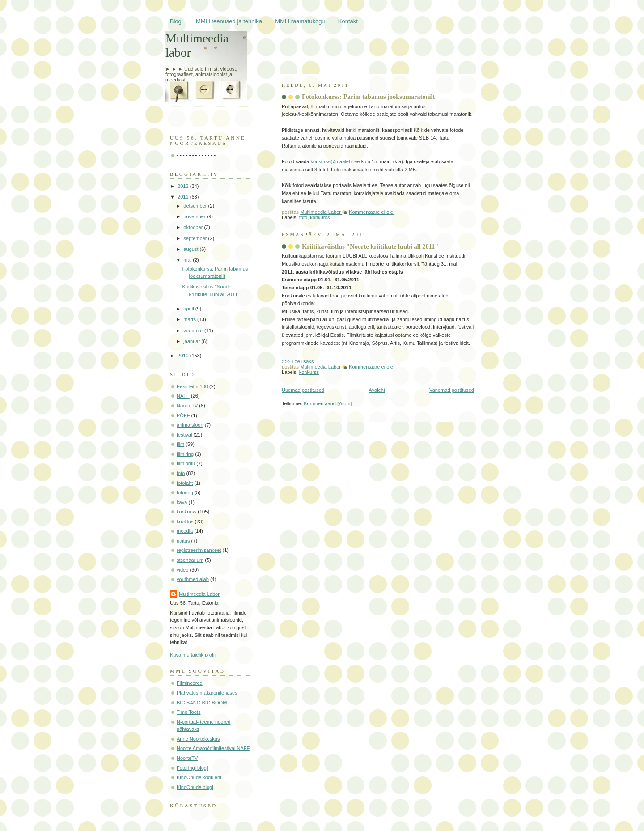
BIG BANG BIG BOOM (202, 703)
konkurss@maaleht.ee (335, 161)
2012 (184, 186)
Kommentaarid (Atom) (328, 403)
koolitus (185, 521)
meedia (185, 531)
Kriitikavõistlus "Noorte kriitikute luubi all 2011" (370, 246)
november (195, 216)
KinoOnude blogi (195, 787)
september (196, 238)
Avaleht (377, 390)
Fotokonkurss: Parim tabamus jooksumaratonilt (368, 97)
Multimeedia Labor (199, 594)
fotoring (185, 492)
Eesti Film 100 (192, 386)
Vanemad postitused (452, 390)
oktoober (194, 227)
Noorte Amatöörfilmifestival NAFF (213, 748)
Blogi (176, 21)
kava (182, 502)
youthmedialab (193, 579)
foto (303, 217)
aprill (189, 309)
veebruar (194, 331)
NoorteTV (187, 406)
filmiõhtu (186, 463)
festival (184, 435)
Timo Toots (189, 712)
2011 (184, 197)
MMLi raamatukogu (300, 21)
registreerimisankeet (199, 550)
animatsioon (190, 425)
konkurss (320, 217)
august (191, 249)
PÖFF (183, 415)
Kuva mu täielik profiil (193, 655)
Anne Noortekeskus (198, 739)
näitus (183, 541)
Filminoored (190, 683)
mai (188, 260)
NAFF (183, 396)
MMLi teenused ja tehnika (229, 21)
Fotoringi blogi (192, 768)
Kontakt (348, 21)
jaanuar (192, 341)
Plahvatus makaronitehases (207, 693)
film (180, 444)
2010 (184, 356)
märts (190, 319)
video (182, 570)
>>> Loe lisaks (298, 361)
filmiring (185, 454)
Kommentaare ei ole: (372, 212)
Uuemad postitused (303, 390)
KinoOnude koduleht (199, 777)
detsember (196, 206)
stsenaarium (190, 560)
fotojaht (185, 483)
